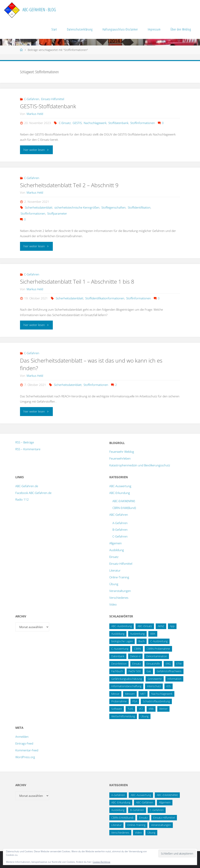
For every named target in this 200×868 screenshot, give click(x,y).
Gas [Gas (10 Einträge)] (149, 671)
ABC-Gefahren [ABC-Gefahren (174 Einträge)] (145, 802)
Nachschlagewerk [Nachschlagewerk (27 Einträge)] (162, 694)
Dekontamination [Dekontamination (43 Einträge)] (157, 656)
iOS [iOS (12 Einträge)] (169, 686)
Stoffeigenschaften (113, 207)
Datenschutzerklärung (80, 29)
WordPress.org (25, 757)
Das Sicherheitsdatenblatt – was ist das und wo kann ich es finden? (95, 364)
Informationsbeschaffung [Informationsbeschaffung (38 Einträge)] (126, 686)
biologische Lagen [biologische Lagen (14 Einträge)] (122, 641)
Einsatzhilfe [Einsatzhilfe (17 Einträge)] (153, 664)
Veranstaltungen (120, 591)
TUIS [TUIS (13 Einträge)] (130, 709)
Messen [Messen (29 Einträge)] (130, 694)
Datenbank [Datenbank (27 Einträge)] (118, 656)
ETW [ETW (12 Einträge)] (179, 664)
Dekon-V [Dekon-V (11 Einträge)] (135, 656)
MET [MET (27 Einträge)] (143, 694)
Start (54, 29)
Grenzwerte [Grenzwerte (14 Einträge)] (155, 679)
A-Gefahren (120, 523)
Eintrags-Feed (24, 743)
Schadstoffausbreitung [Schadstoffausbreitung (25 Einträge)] (156, 701)
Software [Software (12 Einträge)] (117, 709)
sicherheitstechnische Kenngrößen (77, 207)
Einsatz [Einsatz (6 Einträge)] (143, 818)
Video (113, 604)
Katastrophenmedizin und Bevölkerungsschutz (140, 465)
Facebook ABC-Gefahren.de (33, 493)
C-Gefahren (32, 99)
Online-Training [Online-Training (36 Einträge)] (136, 825)
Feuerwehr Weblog (122, 452)
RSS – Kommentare (28, 449)
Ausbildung (117, 550)
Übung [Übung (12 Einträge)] (151, 833)
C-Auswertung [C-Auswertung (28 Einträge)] (120, 649)
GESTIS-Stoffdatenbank (49, 106)
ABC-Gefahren (119, 515)
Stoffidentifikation (139, 207)
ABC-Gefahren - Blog (39, 10)
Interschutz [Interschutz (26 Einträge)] (154, 686)
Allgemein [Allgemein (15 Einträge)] (165, 802)
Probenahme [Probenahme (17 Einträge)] (119, 701)
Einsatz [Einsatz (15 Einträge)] (137, 664)
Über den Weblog (181, 29)
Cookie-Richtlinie (101, 862)
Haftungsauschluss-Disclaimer (120, 29)
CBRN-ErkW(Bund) (124, 508)
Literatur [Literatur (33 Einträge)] (116, 825)
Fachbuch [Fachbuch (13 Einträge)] (117, 671)
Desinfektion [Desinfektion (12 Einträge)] (119, 664)
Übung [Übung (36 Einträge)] (145, 716)
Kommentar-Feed (27, 750)
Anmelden (22, 737)
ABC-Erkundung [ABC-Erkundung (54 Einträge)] (121, 802)
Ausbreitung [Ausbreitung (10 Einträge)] (137, 634)
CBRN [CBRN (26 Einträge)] (137, 649)
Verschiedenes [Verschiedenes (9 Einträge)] (120, 833)
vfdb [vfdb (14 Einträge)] (151, 709)
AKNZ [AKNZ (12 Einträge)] (161, 626)
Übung (114, 584)
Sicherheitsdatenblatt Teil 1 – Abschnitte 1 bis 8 (80, 281)
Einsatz (114, 557)
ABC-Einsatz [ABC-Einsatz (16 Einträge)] (145, 626)
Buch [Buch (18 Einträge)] (142, 641)
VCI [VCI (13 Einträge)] (141, 709)
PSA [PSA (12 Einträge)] (135, 701)
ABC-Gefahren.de (27, 486)
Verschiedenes (119, 598)
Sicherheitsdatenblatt (39, 207)
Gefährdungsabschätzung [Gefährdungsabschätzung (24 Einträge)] (127, 679)
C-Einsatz (65, 123)
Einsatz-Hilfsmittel (53, 99)
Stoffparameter (57, 213)
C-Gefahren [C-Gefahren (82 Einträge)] (157, 810)
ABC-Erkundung (120, 493)
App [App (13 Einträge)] (172, 626)
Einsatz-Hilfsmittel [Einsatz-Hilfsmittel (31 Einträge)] (164, 818)
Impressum (154, 29)
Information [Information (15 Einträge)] (174, 679)
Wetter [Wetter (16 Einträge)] (163, 709)
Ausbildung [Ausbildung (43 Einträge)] (118, 810)
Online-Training (119, 577)
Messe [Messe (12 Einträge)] (115, 694)
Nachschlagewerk (95, 123)
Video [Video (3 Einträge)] (138, 833)
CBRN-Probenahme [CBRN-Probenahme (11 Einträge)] (158, 649)
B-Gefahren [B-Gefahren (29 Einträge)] (137, 810)
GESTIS (77, 123)
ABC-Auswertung (120, 486)
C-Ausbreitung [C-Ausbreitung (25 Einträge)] (159, 641)
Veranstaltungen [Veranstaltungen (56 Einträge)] (161, 825)
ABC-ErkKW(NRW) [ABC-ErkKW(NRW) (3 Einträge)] (167, 795)
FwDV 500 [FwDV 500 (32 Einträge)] (135, 671)
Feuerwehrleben (120, 458)
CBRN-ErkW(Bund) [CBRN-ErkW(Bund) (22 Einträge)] (122, 818)
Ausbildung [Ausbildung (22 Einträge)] (118, 634)
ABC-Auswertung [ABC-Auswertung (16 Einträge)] (141, 795)
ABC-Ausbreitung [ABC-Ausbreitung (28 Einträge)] (122, 626)
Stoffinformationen (143, 123)
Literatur (115, 570)
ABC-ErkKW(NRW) (124, 501)
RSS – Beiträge (25, 442)
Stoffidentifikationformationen (105, 298)
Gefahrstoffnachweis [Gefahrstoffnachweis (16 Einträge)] (169, 671)
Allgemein (116, 543)
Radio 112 (22, 499)
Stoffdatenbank (118, 123)
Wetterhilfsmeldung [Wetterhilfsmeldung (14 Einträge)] (123, 716)
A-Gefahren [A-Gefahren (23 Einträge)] (118, 795)
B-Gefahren (120, 530)
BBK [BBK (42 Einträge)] (153, 634)
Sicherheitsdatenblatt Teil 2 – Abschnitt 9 (72, 185)
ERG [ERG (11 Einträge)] (168, 664)
